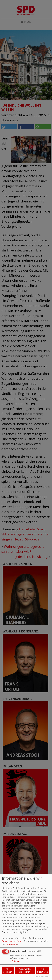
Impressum (12, 944)
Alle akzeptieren (42, 970)
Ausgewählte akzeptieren (25, 970)
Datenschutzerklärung (12, 941)
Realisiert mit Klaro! (42, 977)
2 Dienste (15, 961)
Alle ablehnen (8, 970)
